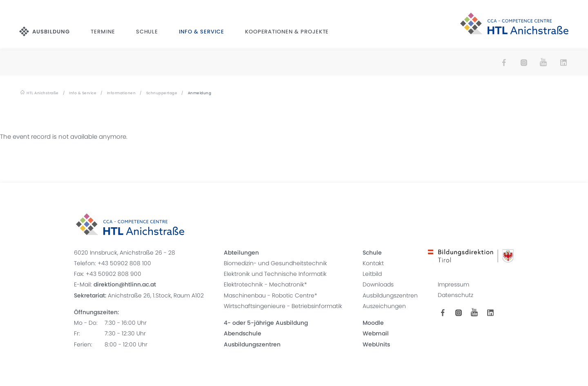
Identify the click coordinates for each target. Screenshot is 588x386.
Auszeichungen (384, 306)
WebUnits (376, 344)
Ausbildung (52, 32)
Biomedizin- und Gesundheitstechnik (275, 263)
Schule (147, 32)
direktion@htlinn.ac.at (124, 284)
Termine (104, 32)
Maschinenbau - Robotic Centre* (271, 295)
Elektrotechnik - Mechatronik (264, 284)
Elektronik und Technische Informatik (275, 274)
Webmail (376, 333)
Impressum (454, 284)
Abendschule (243, 333)
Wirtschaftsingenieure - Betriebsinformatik (283, 306)
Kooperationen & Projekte (287, 32)
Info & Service (202, 32)
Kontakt (373, 263)
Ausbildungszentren (252, 344)
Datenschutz (456, 295)
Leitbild (372, 274)
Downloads (378, 284)
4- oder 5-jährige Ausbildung (266, 323)
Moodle (373, 323)
